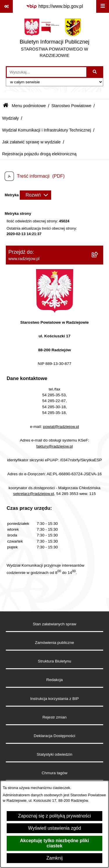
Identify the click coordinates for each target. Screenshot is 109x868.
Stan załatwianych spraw (55, 624)
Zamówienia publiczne (54, 643)
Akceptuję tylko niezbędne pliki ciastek (54, 843)
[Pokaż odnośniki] (6, 6)
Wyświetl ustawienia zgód (54, 828)
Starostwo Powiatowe (72, 106)
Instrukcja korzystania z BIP (54, 699)
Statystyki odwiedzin (54, 754)
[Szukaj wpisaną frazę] (95, 72)
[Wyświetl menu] (103, 6)
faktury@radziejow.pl (55, 446)
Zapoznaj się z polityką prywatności (54, 816)
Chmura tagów (54, 773)
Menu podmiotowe (29, 106)
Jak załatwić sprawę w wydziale (31, 142)
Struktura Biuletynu (54, 661)
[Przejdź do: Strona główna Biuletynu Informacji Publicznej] (6, 106)
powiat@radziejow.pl (61, 427)
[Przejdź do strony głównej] (54, 39)
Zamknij (54, 858)
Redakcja (54, 680)
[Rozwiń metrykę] (35, 195)
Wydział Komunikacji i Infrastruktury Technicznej (47, 130)
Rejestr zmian (54, 717)
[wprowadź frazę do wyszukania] (47, 72)
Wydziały (10, 118)
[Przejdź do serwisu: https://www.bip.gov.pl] (54, 6)
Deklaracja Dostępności (54, 736)
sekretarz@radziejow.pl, (34, 494)
